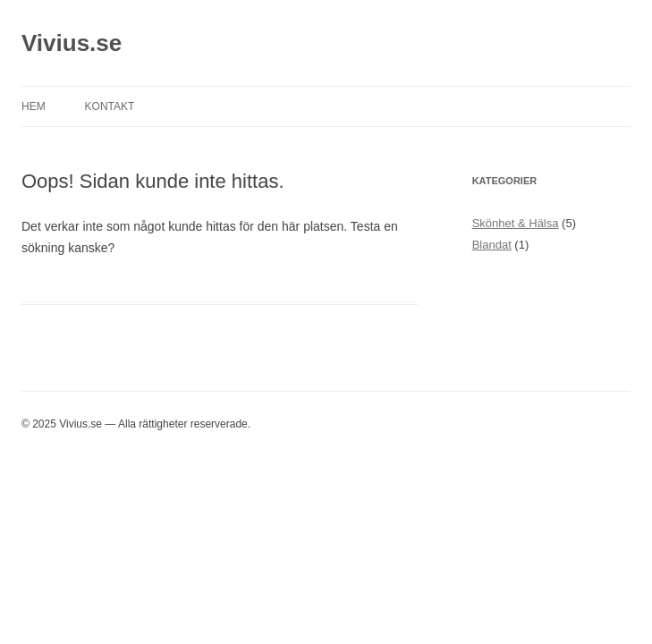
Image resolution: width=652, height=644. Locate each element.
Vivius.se (72, 43)
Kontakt (110, 106)
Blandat (492, 245)
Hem (34, 106)
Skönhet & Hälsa (516, 223)
